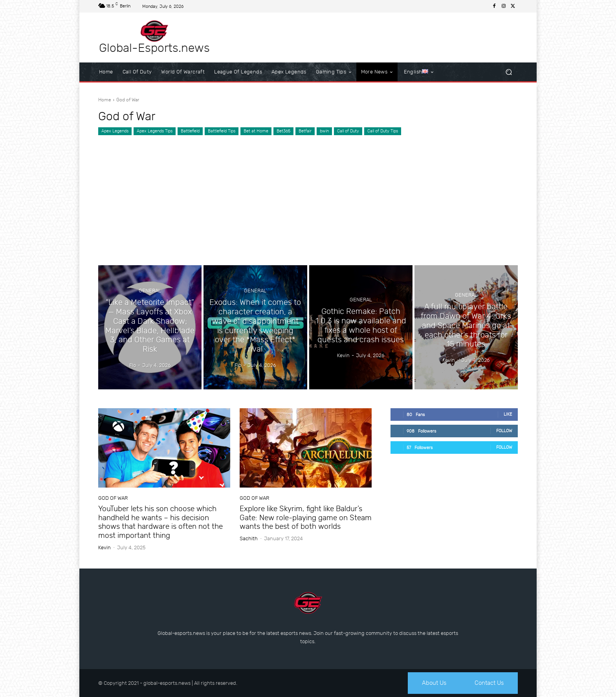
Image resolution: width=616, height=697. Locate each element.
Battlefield (190, 131)
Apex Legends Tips (155, 131)
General (150, 296)
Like (508, 414)
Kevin (104, 548)
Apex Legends (115, 131)
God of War (113, 498)
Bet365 (283, 131)
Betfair (305, 131)
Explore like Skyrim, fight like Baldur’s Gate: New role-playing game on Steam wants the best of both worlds (306, 518)
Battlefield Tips (222, 131)
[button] (509, 72)
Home (105, 100)
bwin (324, 131)
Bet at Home (256, 131)
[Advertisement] (308, 194)
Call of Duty (348, 131)
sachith (249, 538)
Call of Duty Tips (383, 131)
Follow (504, 431)
